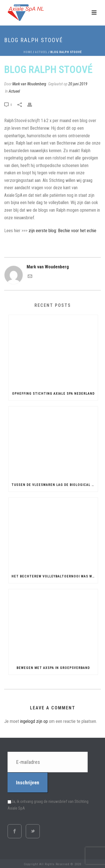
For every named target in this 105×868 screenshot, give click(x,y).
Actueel (41, 52)
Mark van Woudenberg (29, 84)
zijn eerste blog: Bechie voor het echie (62, 231)
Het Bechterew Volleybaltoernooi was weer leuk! (55, 576)
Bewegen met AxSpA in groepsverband (53, 668)
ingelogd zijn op (34, 721)
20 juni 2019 (78, 84)
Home (28, 52)
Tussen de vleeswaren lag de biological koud (55, 485)
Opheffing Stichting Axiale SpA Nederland (53, 394)
